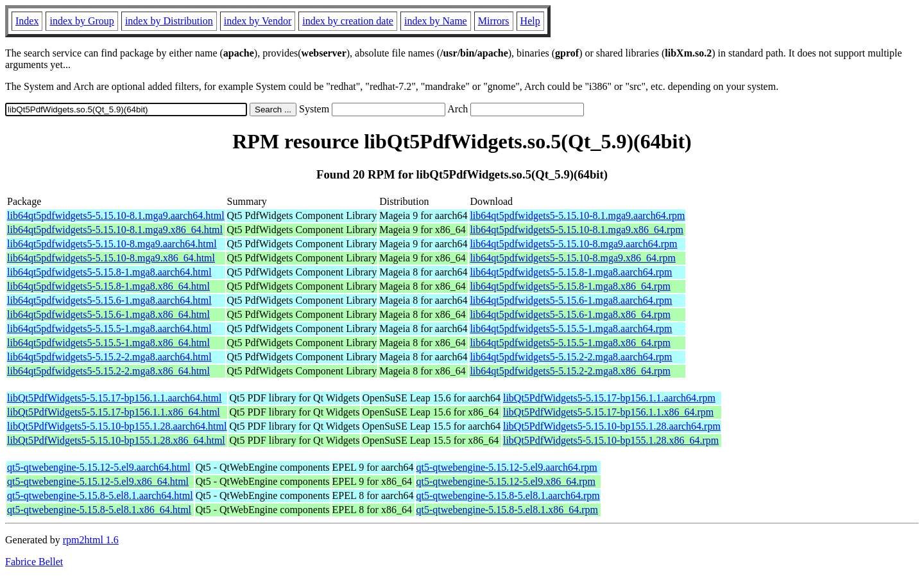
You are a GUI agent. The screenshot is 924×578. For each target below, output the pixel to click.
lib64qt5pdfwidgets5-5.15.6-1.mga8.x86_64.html (108, 314)
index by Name (436, 21)
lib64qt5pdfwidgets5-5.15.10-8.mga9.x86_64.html (111, 258)
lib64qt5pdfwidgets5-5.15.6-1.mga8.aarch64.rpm (571, 300)
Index (27, 21)
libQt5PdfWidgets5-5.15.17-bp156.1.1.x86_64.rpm (608, 412)
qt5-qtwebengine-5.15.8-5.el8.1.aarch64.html (100, 495)
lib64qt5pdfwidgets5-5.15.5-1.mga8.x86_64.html (108, 343)
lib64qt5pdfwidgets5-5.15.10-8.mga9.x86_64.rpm (572, 258)
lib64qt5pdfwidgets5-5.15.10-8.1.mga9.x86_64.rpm (576, 230)
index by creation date (348, 21)
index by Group (81, 21)
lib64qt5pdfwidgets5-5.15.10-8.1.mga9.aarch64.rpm (577, 215)
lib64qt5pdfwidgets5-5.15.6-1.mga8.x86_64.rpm (570, 314)
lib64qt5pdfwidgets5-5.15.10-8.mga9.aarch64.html (112, 244)
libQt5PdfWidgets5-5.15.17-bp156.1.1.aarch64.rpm (609, 398)
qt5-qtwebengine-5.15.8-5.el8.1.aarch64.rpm (508, 495)
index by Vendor (258, 21)
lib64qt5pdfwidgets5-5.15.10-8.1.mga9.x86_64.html (115, 230)
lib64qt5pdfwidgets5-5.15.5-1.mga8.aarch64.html (109, 328)
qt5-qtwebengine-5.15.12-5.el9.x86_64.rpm (506, 481)
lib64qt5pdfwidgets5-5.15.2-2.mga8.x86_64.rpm (570, 371)
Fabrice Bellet (34, 562)
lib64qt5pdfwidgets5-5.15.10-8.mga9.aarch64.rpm (573, 244)
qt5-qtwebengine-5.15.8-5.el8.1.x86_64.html (99, 510)
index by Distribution (169, 21)
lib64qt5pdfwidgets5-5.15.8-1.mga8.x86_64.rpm (570, 286)
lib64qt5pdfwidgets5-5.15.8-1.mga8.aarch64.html (109, 272)
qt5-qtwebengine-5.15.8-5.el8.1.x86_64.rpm (508, 510)
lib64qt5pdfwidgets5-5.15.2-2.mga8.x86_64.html (108, 371)
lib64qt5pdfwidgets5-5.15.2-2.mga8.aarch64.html (109, 357)
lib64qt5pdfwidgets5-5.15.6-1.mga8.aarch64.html (109, 300)
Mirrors (494, 21)
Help (530, 21)
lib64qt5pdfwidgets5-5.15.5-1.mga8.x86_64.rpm (570, 343)
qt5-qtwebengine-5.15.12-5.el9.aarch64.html (99, 467)
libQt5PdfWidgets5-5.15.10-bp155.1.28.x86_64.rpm (611, 440)
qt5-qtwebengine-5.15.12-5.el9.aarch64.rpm (507, 467)
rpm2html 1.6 (91, 540)
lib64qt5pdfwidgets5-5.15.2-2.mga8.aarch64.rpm (571, 357)
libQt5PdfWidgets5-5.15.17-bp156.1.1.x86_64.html (114, 412)
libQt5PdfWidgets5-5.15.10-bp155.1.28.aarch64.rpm (612, 426)
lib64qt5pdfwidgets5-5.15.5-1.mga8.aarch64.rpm (571, 328)
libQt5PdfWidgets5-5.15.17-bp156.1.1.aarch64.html (114, 398)
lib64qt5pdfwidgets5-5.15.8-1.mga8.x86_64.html (108, 286)
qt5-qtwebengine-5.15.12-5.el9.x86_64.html (98, 481)
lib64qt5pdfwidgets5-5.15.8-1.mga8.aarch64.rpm (571, 272)
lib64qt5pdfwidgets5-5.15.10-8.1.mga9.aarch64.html (116, 215)
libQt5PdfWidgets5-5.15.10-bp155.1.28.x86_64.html (116, 440)
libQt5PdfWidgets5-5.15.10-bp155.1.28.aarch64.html (117, 426)
